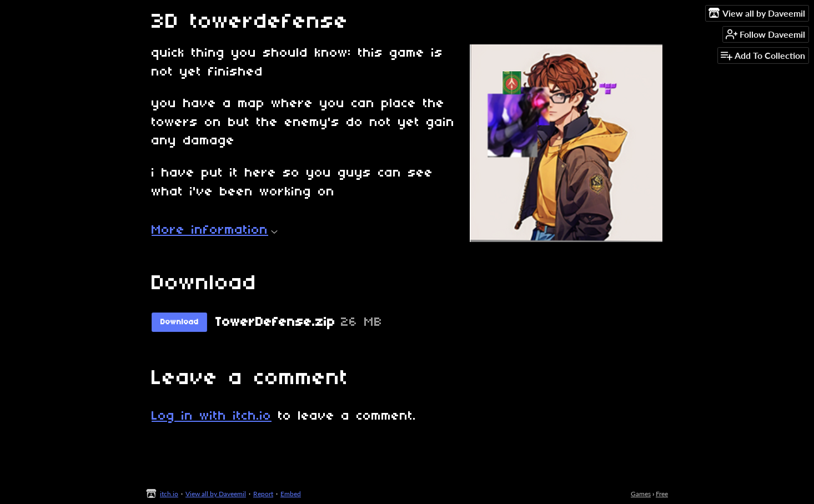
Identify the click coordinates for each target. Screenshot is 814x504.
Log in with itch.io (212, 416)
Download (180, 322)
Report (263, 494)
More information (215, 230)
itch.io (169, 494)
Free (662, 494)
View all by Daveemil (216, 494)
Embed (291, 494)
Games (641, 494)
